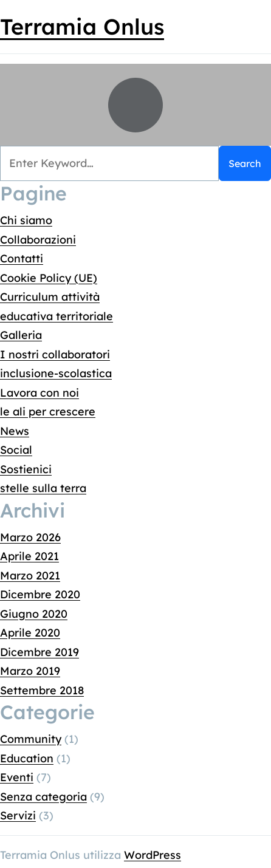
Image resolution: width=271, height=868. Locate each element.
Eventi (17, 777)
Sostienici (26, 469)
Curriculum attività (50, 297)
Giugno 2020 (34, 613)
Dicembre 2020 (40, 594)
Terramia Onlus (82, 26)
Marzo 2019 (30, 671)
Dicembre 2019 (39, 651)
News (15, 430)
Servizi (18, 815)
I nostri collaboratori (55, 354)
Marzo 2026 (30, 537)
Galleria (21, 335)
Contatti (22, 258)
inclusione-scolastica (56, 373)
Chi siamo (26, 220)
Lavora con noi (39, 392)
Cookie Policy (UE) (49, 277)
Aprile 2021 (29, 556)
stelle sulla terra (43, 488)
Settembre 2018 (42, 690)
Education (27, 758)
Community (31, 739)
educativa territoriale (57, 316)
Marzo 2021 (30, 575)
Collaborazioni (38, 239)
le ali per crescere (48, 412)
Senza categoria (43, 796)
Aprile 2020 (30, 633)
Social (16, 450)
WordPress (153, 854)
